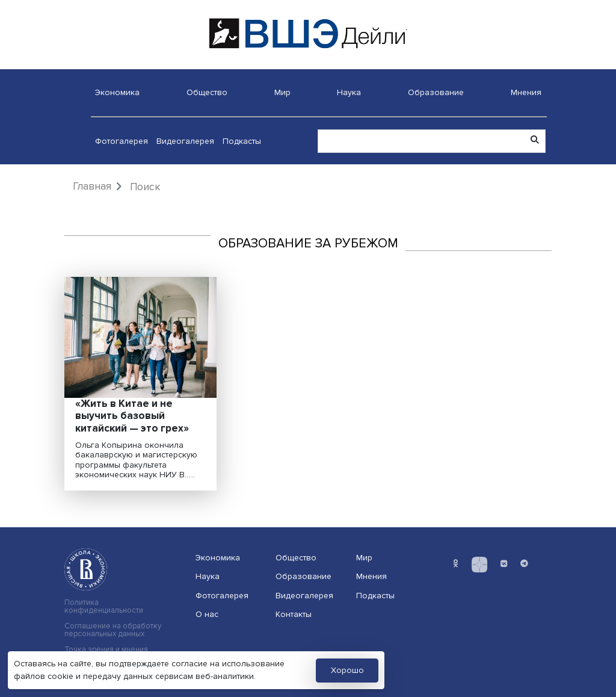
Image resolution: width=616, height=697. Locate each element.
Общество (207, 92)
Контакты (294, 614)
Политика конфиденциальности (104, 607)
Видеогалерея (185, 141)
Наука (349, 92)
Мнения (526, 92)
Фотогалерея (122, 141)
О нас (207, 614)
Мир (282, 92)
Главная (92, 186)
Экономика (117, 92)
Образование (436, 92)
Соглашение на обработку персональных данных (113, 630)
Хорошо (347, 670)
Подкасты (242, 141)
